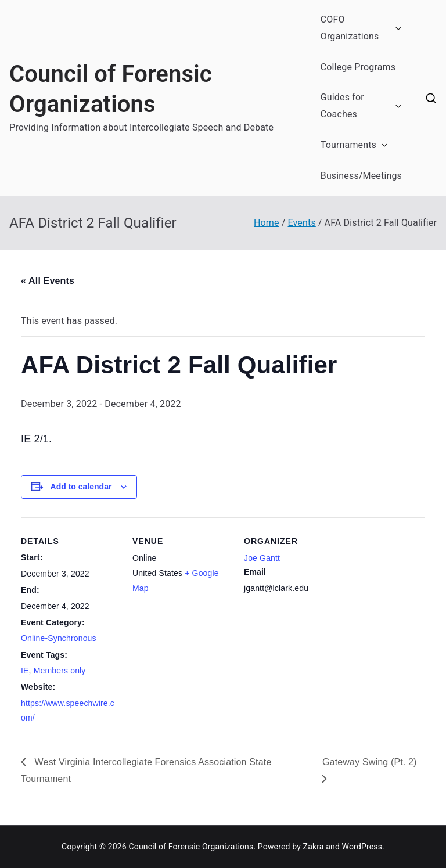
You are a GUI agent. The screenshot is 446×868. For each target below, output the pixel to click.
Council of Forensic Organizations (191, 847)
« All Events (48, 281)
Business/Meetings (361, 176)
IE (25, 671)
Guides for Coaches (361, 106)
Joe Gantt (262, 558)
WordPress (362, 847)
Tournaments (354, 145)
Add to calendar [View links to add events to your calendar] (81, 487)
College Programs (358, 67)
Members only (60, 671)
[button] (396, 28)
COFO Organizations (361, 28)
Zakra (314, 847)
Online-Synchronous (59, 638)
